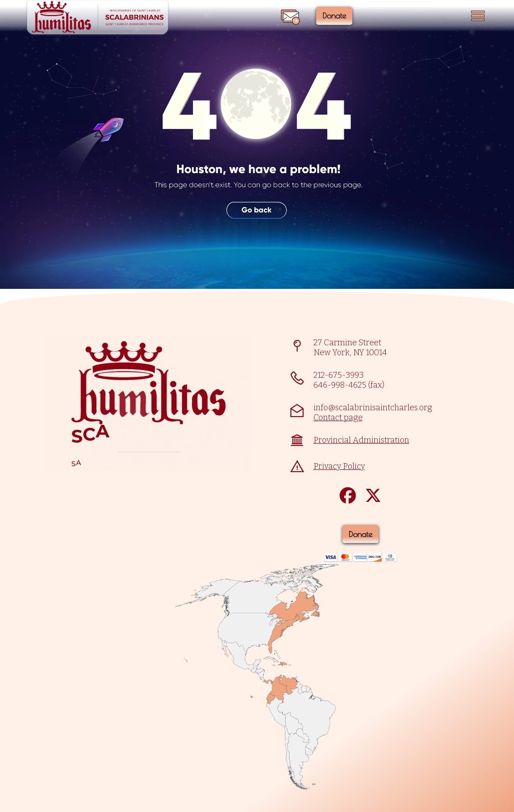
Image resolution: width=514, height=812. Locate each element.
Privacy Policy (339, 466)
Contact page (338, 418)
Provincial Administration (361, 440)
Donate (338, 16)
